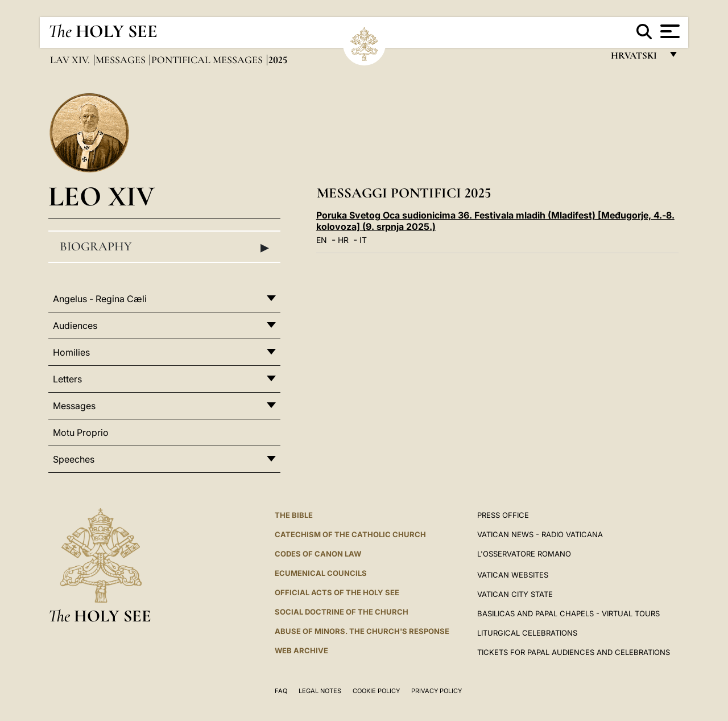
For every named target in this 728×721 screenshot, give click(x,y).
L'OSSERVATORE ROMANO (524, 554)
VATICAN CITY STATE (515, 594)
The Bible (294, 515)
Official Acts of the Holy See (337, 592)
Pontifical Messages (208, 60)
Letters (67, 379)
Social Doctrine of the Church (342, 612)
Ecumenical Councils (321, 573)
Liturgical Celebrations (527, 633)
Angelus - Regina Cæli (100, 299)
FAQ (281, 691)
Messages (122, 60)
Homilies (71, 352)
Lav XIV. (71, 60)
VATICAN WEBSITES (513, 575)
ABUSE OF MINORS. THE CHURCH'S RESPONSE (362, 631)
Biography (164, 247)
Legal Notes (320, 691)
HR (343, 240)
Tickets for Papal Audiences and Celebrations (574, 652)
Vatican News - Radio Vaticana (540, 534)
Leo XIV (102, 196)
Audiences (75, 326)
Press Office (503, 515)
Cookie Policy (376, 691)
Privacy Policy (437, 691)
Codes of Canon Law (318, 554)
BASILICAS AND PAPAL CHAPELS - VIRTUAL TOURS (568, 613)
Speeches (74, 459)
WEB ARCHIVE (301, 650)
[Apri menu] (669, 31)
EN (322, 240)
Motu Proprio (81, 432)
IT (363, 240)
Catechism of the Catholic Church (350, 534)
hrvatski (636, 58)
